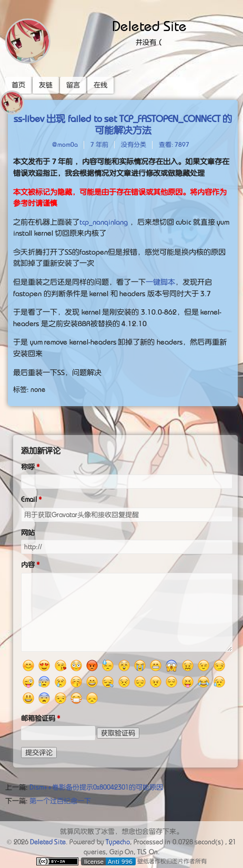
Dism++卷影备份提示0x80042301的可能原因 (96, 787)
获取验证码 (118, 733)
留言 (73, 85)
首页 (18, 85)
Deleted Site (149, 26)
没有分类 (134, 145)
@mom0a (65, 145)
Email (29, 499)
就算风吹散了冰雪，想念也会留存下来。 (121, 831)
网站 (28, 533)
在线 (100, 85)
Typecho (118, 842)
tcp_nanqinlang (104, 222)
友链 (46, 85)
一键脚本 (160, 282)
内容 (28, 565)
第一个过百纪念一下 (60, 801)
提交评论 (39, 753)
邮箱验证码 (38, 718)
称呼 (28, 467)
